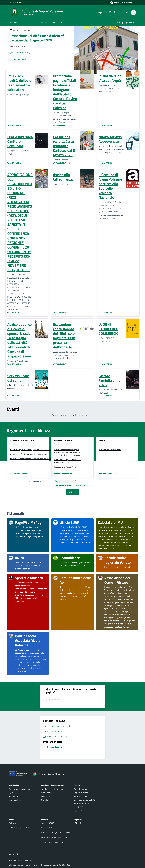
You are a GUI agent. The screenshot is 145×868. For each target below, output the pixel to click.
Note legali (78, 811)
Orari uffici (45, 800)
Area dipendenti (15, 800)
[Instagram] (109, 13)
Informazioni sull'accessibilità (85, 804)
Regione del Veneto (15, 3)
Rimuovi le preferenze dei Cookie (20, 860)
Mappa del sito (14, 854)
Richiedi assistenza (81, 789)
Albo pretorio (13, 796)
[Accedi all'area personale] (123, 3)
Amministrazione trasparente (52, 789)
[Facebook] (113, 13)
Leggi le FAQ (79, 807)
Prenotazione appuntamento (19, 789)
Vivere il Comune (59, 22)
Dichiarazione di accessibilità (84, 800)
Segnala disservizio (81, 793)
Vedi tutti (72, 492)
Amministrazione (17, 22)
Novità (32, 22)
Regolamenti (46, 793)
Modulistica (45, 796)
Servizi (43, 22)
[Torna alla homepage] (50, 774)
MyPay (11, 793)
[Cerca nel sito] (133, 13)
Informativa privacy (81, 796)
